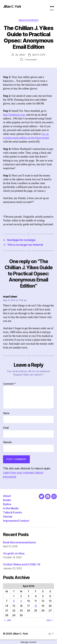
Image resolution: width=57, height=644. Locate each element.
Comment (9, 384)
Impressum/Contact (16, 521)
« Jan (8, 620)
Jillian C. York (12, 6)
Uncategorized (29, 20)
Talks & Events (12, 512)
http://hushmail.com (14, 115)
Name (6, 413)
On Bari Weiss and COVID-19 (22, 564)
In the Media (11, 508)
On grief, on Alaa (14, 553)
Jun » (49, 620)
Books (7, 500)
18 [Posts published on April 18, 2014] (36, 606)
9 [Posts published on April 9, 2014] (21, 601)
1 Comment (31, 60)
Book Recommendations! (19, 542)
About (7, 496)
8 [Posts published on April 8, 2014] (14, 601)
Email (6, 428)
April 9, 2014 (39, 55)
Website (7, 442)
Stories (8, 517)
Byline (7, 504)
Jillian (22, 55)
